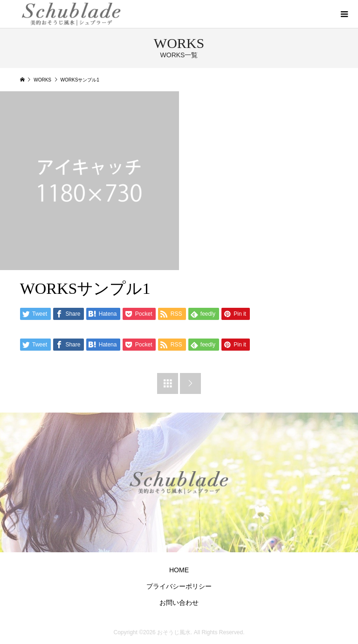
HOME (179, 570)
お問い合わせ (179, 603)
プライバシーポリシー (179, 586)
